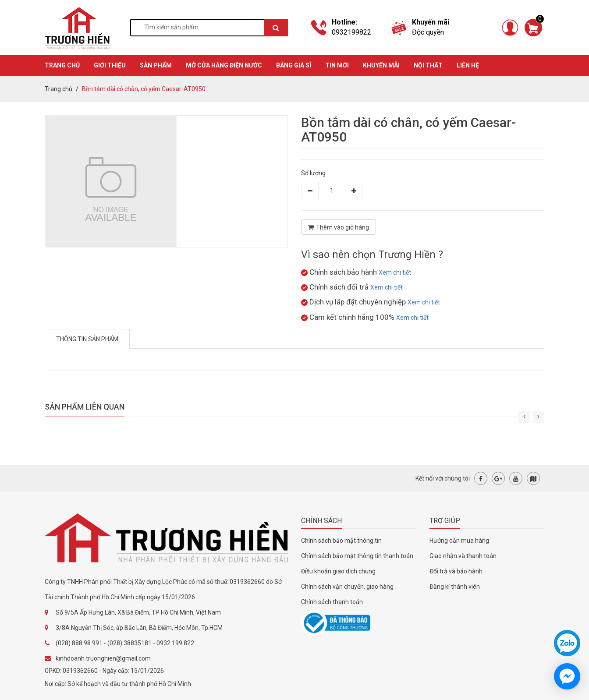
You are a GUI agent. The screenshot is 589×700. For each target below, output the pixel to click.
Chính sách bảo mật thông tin (341, 541)
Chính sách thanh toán (332, 602)
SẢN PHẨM (156, 65)
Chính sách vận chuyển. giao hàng (347, 587)
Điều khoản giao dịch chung (338, 571)
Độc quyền (428, 32)
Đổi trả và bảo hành (456, 571)
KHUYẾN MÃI (381, 65)
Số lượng (313, 173)
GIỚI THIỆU (110, 65)
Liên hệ (468, 65)
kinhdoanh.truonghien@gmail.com (103, 658)
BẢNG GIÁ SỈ (294, 65)
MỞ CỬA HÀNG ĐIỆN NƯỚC (224, 65)
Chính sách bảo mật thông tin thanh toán (357, 556)
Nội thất (428, 65)
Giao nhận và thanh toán (463, 556)
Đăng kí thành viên (455, 587)
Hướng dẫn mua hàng (459, 541)
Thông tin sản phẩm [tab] (87, 339)
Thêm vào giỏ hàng (339, 227)
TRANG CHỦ (62, 65)
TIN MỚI (337, 65)
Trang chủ (59, 89)
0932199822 (351, 32)
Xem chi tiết (395, 272)
